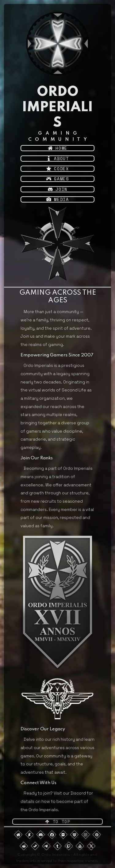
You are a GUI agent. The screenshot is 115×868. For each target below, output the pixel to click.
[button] (58, 148)
